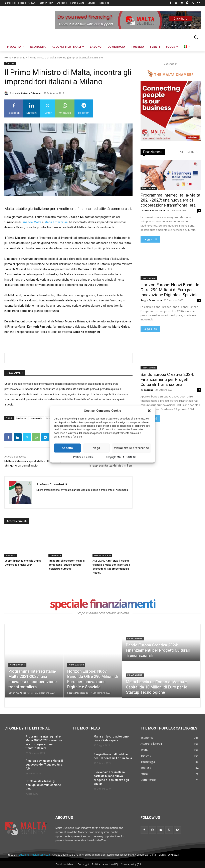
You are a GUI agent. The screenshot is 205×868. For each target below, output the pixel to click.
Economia (20, 58)
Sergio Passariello (151, 300)
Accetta (67, 448)
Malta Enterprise (56, 222)
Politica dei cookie (83, 457)
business (21, 418)
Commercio (55, 556)
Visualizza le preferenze (131, 448)
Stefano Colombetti (32, 93)
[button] (149, 411)
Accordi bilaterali (102, 556)
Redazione (147, 390)
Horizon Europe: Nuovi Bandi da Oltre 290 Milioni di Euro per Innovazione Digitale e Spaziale (170, 290)
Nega (96, 448)
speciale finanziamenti (103, 605)
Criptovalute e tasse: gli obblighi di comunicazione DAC (43, 785)
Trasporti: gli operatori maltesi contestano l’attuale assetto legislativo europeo (66, 565)
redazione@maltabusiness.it (34, 855)
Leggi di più (150, 239)
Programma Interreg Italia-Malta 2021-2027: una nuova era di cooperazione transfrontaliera (170, 200)
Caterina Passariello (153, 210)
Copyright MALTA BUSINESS (121, 457)
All (181, 152)
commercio (36, 418)
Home (8, 58)
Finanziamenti (149, 188)
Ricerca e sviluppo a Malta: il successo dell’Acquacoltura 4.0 (44, 765)
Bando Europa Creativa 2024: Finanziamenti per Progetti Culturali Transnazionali (167, 379)
